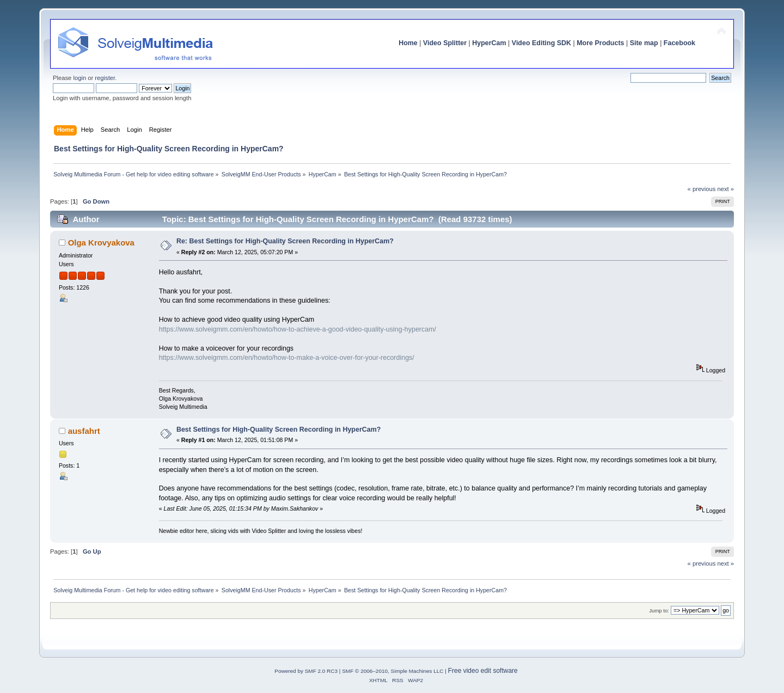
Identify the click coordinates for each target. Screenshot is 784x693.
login (79, 78)
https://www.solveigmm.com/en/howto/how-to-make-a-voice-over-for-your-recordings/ (287, 358)
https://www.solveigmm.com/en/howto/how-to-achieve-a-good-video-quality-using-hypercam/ (298, 329)
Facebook (679, 43)
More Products (600, 43)
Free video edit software (483, 671)
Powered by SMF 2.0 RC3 (306, 671)
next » (725, 189)
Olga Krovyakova (101, 243)
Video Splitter (445, 43)
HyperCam (489, 43)
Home (408, 43)
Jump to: (659, 611)
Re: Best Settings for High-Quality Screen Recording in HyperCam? (285, 241)
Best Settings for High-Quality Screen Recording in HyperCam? (279, 430)
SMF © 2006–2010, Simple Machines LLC (393, 671)
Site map (644, 43)
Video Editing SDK (541, 43)
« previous (702, 189)
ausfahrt (84, 431)
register (105, 78)
